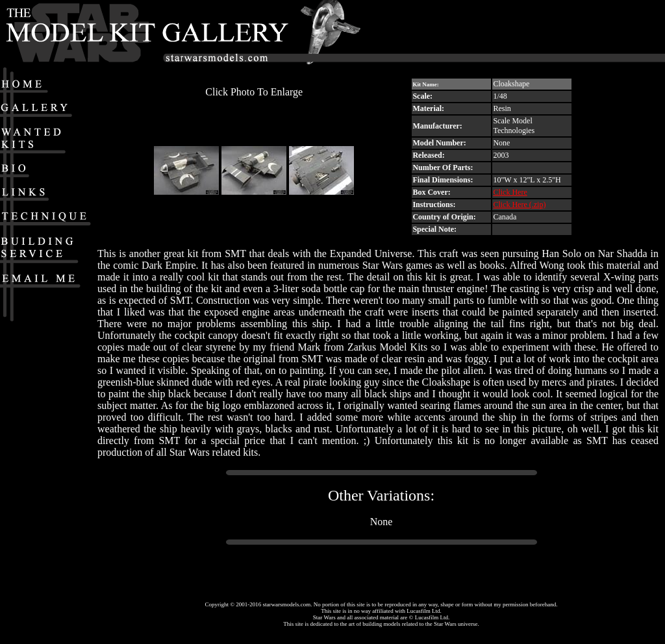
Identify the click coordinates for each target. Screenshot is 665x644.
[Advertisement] (546, 33)
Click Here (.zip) (519, 204)
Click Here (510, 192)
